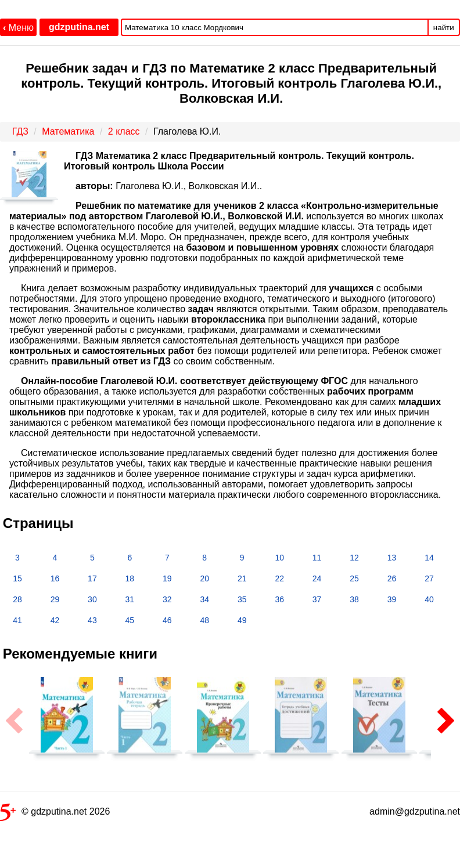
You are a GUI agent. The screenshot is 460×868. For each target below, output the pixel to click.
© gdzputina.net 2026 (55, 814)
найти (444, 28)
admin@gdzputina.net (415, 811)
